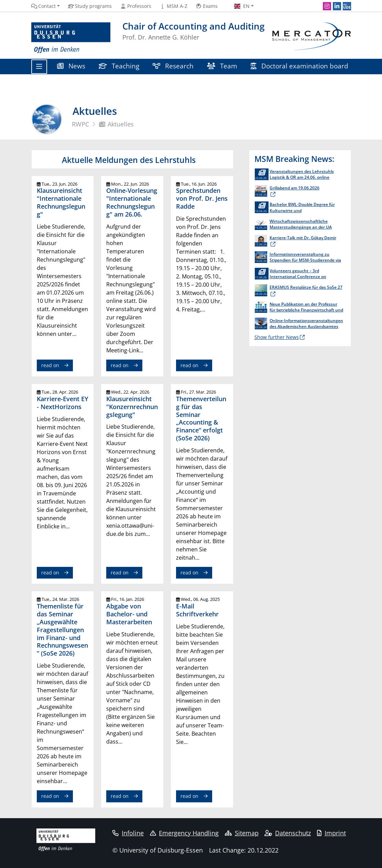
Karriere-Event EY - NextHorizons (63, 403)
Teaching (119, 66)
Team (222, 66)
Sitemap (242, 833)
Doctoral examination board (300, 66)
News (71, 66)
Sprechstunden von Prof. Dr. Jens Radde (202, 198)
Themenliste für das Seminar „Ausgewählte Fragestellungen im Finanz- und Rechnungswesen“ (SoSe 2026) (62, 630)
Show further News (277, 337)
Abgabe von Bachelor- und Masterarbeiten (129, 614)
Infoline (128, 833)
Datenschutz (288, 833)
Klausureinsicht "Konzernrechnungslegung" (132, 407)
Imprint (331, 833)
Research (173, 66)
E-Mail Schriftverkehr (197, 610)
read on (50, 365)
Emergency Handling (184, 833)
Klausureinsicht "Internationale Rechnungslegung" (61, 202)
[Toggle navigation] (39, 67)
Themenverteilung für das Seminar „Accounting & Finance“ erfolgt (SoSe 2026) (201, 418)
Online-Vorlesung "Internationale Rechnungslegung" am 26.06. (132, 202)
